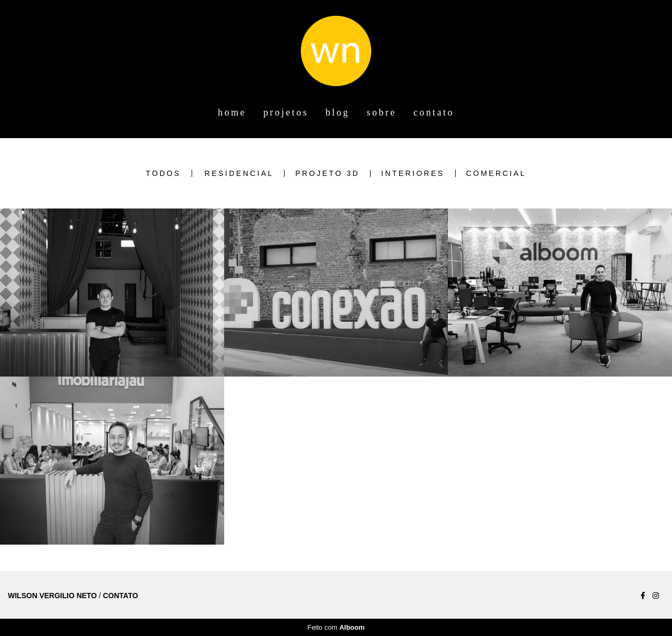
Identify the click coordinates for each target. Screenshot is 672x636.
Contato (120, 596)
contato (434, 112)
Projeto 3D (327, 173)
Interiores (413, 173)
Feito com (336, 627)
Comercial (496, 173)
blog (338, 112)
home (232, 112)
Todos (164, 173)
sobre (382, 112)
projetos (286, 112)
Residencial (239, 173)
